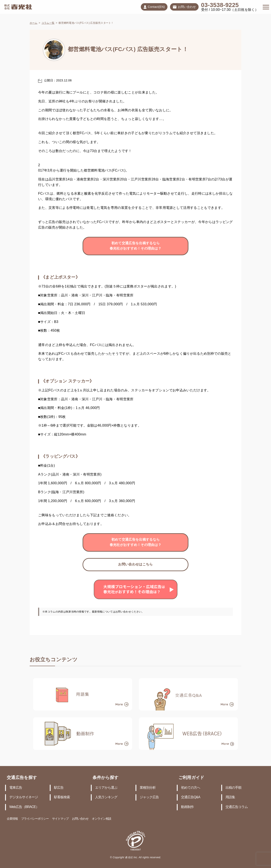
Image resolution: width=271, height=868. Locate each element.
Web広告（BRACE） (24, 807)
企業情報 (12, 819)
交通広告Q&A (191, 797)
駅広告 (59, 788)
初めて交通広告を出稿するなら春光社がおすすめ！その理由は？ (136, 246)
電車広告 (16, 788)
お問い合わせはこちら (135, 564)
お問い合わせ (184, 7)
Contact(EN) (154, 7)
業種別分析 (148, 788)
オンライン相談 (102, 819)
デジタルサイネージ (24, 797)
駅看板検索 (62, 797)
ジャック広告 (149, 797)
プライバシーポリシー (35, 819)
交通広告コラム (237, 807)
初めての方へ (191, 788)
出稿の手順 (233, 788)
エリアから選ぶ (106, 788)
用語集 (230, 797)
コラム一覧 (48, 23)
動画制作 (187, 807)
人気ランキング (106, 797)
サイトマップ (60, 819)
